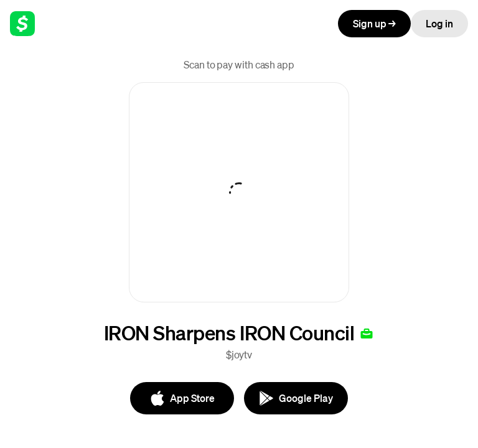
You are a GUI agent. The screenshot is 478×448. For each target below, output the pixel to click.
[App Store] (182, 398)
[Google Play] (296, 398)
